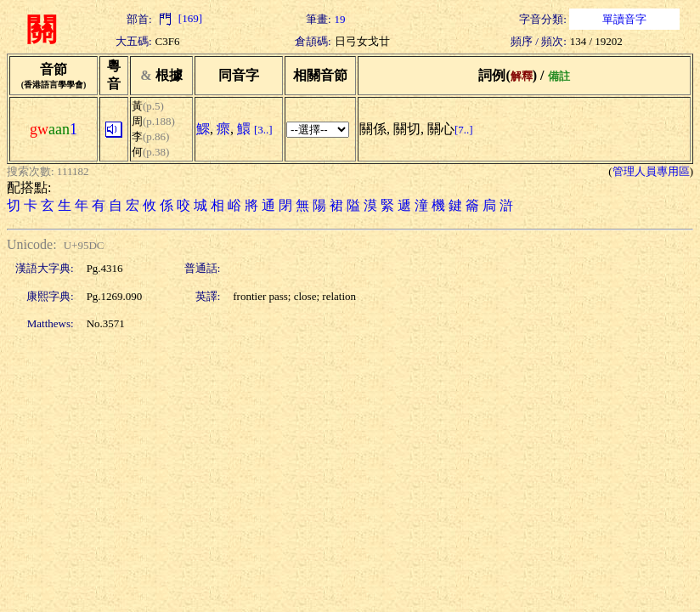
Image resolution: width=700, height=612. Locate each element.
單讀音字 (624, 19)
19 (340, 19)
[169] (179, 18)
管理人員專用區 (651, 171)
